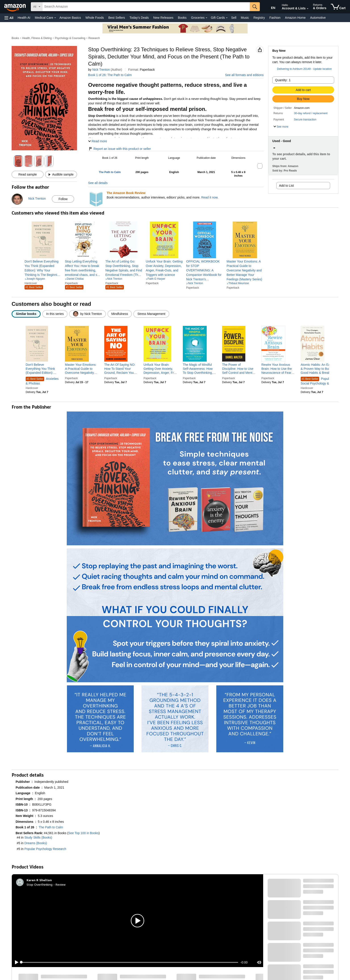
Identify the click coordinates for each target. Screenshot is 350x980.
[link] (43, 268)
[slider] (130, 962)
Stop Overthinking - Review (46, 884)
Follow (63, 199)
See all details (98, 183)
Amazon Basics (70, 18)
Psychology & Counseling (70, 38)
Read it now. (210, 197)
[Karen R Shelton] (39, 880)
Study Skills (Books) (38, 837)
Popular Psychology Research (45, 849)
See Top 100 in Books (83, 833)
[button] (9, 18)
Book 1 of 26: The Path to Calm (110, 75)
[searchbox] (146, 7)
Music (245, 18)
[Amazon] (15, 7)
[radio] (26, 314)
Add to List (286, 186)
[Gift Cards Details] (227, 18)
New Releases (163, 18)
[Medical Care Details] (55, 18)
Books (182, 18)
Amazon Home (295, 18)
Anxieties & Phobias (42, 381)
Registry (259, 18)
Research (94, 38)
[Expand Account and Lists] (308, 9)
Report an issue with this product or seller (120, 149)
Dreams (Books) (36, 843)
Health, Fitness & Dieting (37, 38)
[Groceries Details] (206, 18)
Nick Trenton (101, 70)
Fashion (275, 18)
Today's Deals (139, 18)
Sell (234, 18)
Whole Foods (95, 18)
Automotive (318, 18)
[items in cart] (338, 7)
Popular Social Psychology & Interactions (316, 381)
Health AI (24, 18)
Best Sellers (117, 18)
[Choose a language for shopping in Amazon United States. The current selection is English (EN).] (270, 7)
